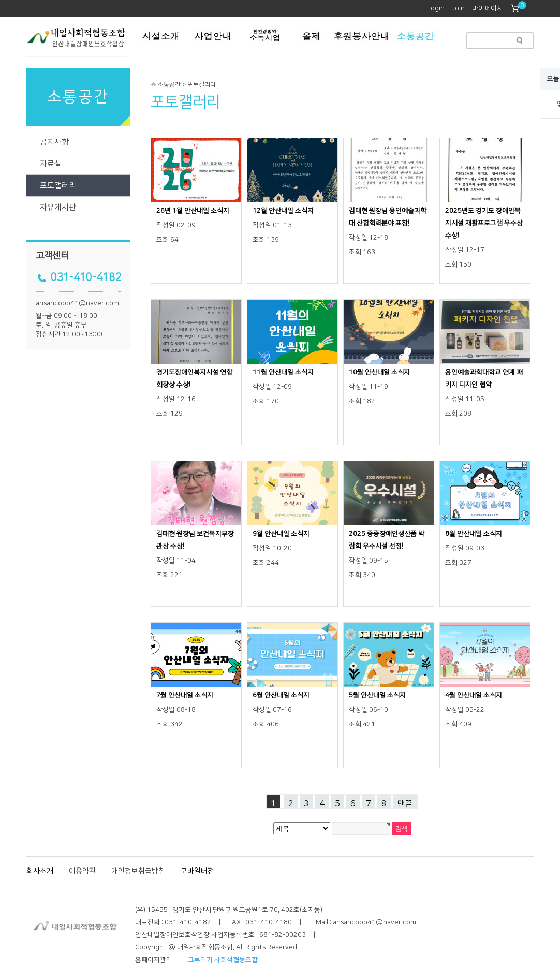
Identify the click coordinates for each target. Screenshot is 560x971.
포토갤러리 (58, 186)
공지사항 (54, 142)
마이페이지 (488, 8)
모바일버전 (197, 871)
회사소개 (40, 871)
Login (436, 8)
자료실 (51, 164)
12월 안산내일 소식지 (283, 211)
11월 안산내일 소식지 (283, 372)
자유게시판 (58, 207)
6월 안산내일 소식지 (281, 695)
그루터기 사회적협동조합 (223, 960)
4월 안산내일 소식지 (474, 695)
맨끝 (405, 804)
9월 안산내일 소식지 (281, 534)
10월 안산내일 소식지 (379, 372)
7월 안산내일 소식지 (185, 695)
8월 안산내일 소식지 (474, 534)
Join (458, 8)
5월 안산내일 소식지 (377, 695)
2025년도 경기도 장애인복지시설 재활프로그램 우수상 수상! (484, 223)
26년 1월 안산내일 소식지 (193, 211)
